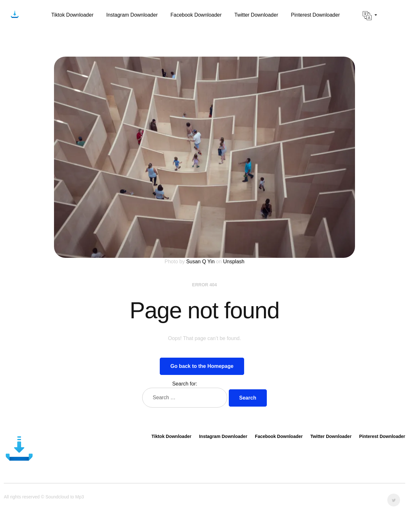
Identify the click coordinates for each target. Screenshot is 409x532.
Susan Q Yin (201, 262)
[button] (370, 16)
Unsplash (234, 262)
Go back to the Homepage (202, 366)
